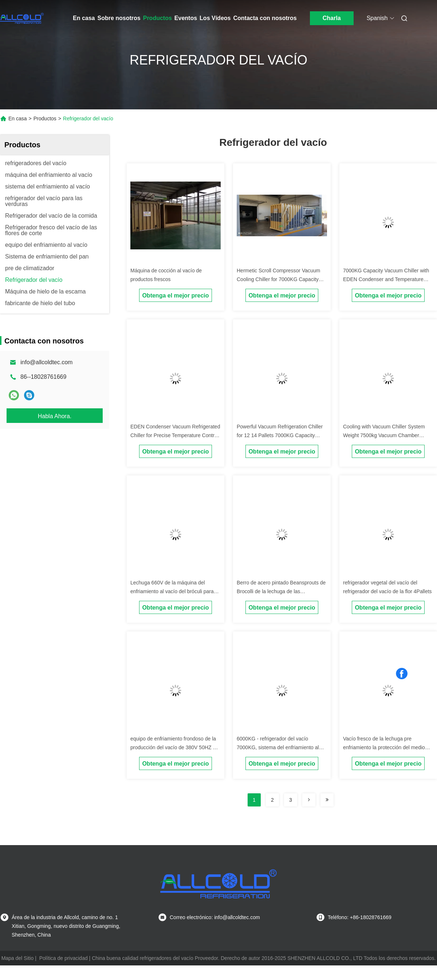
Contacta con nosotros (265, 18)
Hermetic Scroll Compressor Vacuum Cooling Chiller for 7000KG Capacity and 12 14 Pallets (278, 279)
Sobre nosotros (119, 18)
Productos (158, 18)
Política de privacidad (64, 958)
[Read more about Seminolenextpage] (309, 800)
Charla (332, 18)
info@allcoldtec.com (46, 362)
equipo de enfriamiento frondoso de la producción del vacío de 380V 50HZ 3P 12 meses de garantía (175, 747)
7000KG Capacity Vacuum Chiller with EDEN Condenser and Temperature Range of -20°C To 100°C (386, 279)
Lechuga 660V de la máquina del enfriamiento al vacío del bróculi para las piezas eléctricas (172, 591)
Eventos (186, 18)
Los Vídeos (215, 18)
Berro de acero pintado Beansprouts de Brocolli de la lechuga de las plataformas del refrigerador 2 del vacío (281, 591)
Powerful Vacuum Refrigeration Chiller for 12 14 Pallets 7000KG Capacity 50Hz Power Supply (280, 435)
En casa (84, 18)
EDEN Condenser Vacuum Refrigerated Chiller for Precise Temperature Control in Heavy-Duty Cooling (175, 435)
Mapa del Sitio (18, 958)
